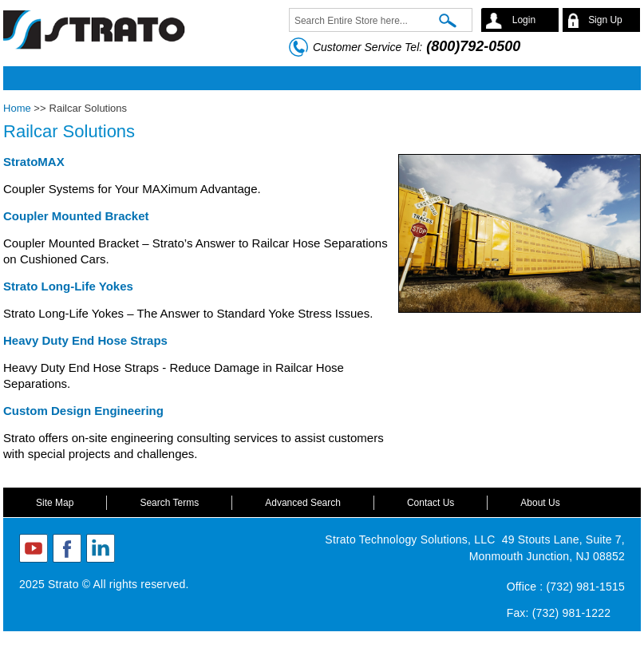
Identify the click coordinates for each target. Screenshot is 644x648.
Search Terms (169, 503)
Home (17, 108)
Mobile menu (318, 78)
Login (524, 20)
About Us (540, 503)
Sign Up (605, 20)
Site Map (55, 503)
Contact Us (431, 503)
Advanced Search (303, 503)
